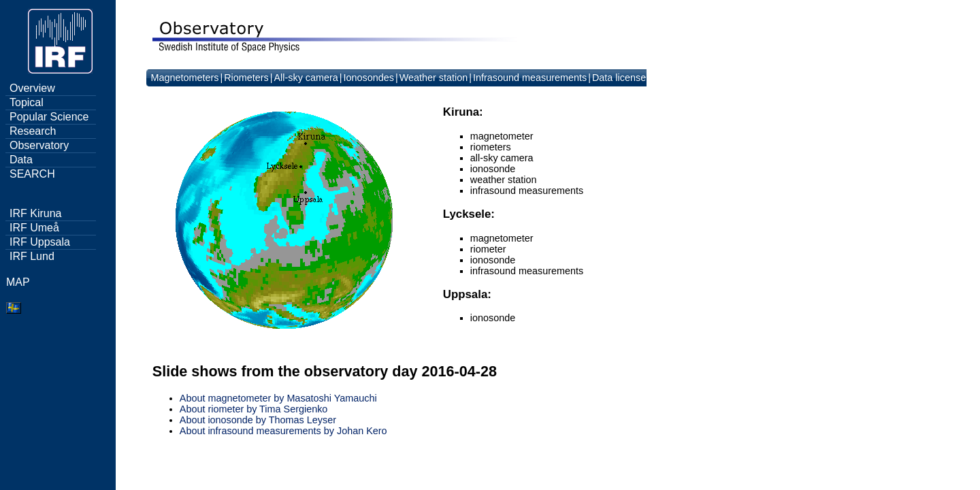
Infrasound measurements (530, 78)
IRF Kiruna (35, 213)
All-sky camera (306, 78)
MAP (18, 282)
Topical (27, 102)
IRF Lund (32, 256)
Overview (32, 88)
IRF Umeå (34, 228)
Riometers (246, 78)
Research (33, 131)
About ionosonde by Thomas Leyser (258, 420)
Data (21, 160)
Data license (619, 78)
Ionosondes (369, 78)
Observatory (39, 145)
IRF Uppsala (40, 242)
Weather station (434, 78)
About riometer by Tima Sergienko (254, 409)
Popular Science (49, 117)
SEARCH (32, 174)
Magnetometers (184, 78)
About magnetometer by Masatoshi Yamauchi (278, 398)
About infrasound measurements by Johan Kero (283, 431)
